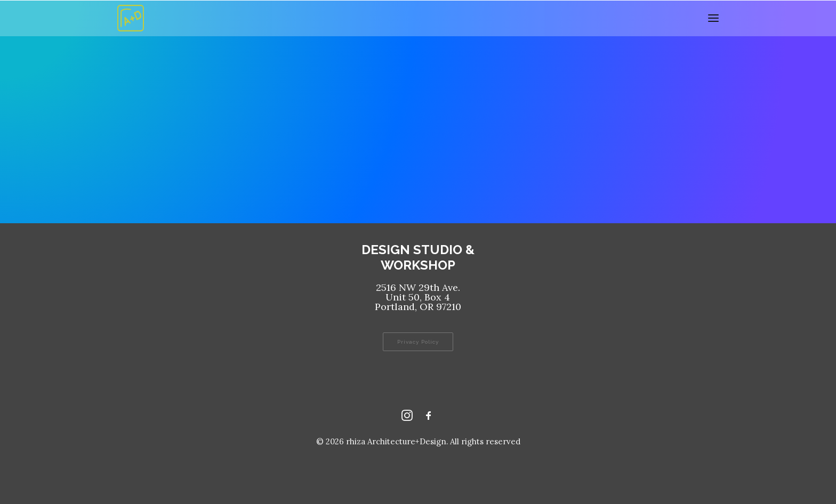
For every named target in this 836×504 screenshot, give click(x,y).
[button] (713, 18)
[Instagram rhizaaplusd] (407, 418)
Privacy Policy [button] (418, 342)
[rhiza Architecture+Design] (131, 18)
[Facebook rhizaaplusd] (429, 418)
